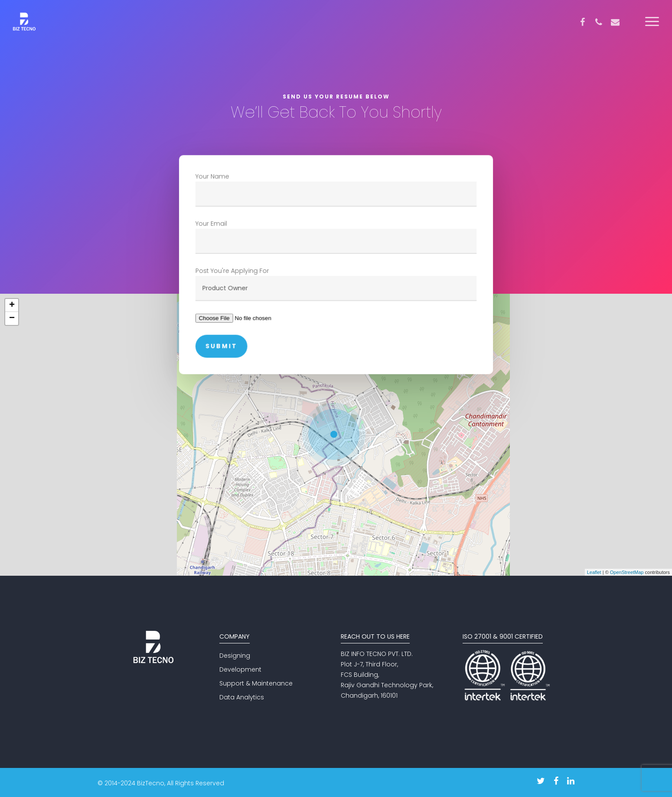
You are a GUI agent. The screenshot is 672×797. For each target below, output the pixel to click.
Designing (235, 656)
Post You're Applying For (336, 284)
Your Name (336, 190)
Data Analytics (242, 697)
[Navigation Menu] (652, 22)
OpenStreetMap (627, 572)
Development (240, 669)
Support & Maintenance (256, 683)
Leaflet (594, 572)
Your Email (336, 237)
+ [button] (12, 305)
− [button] (12, 318)
